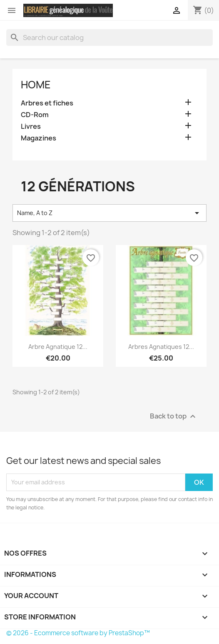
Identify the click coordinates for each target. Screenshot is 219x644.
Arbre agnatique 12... (58, 347)
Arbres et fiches (47, 103)
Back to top (174, 416)
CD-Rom (35, 115)
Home (36, 85)
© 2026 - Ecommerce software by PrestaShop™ (78, 633)
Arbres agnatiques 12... (161, 347)
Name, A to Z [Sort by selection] (109, 213)
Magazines (39, 138)
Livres (31, 127)
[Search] (109, 38)
